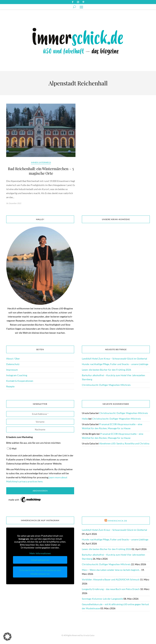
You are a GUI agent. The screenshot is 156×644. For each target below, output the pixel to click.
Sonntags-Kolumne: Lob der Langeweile (102, 599)
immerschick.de (117, 521)
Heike (85, 419)
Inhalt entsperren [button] (40, 560)
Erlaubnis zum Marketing (19, 437)
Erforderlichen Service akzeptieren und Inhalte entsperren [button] (40, 572)
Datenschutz (13, 364)
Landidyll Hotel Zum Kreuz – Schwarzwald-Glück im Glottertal (114, 359)
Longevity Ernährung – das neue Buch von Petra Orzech (111, 589)
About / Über (13, 359)
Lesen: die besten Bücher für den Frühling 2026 (106, 370)
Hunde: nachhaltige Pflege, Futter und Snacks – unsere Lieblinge (115, 364)
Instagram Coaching (17, 375)
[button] (7, 637)
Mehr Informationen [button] (40, 553)
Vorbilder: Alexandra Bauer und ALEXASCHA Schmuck (111, 579)
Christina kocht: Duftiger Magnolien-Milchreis (106, 385)
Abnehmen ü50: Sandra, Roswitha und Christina (124, 443)
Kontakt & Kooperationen (20, 381)
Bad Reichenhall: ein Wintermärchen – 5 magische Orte (41, 171)
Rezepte (10, 386)
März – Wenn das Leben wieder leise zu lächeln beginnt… (111, 570)
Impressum (12, 370)
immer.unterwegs (41, 162)
